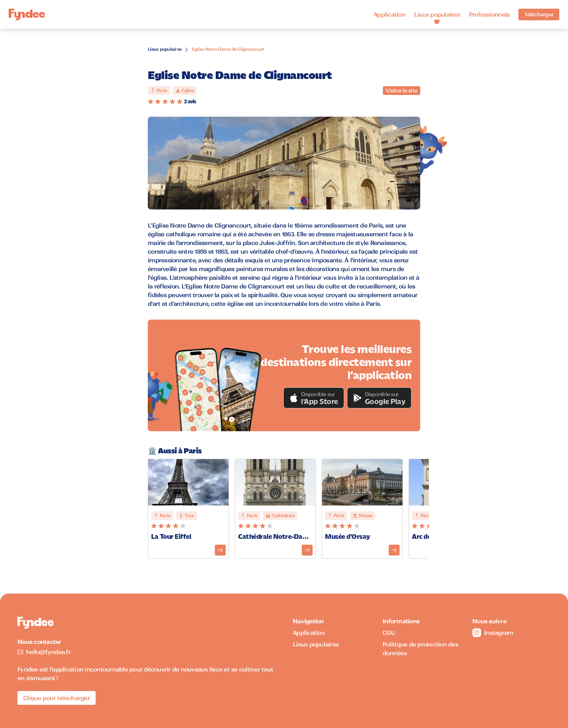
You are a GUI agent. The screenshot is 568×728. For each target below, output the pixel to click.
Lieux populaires (437, 14)
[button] (314, 398)
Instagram (493, 633)
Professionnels (489, 14)
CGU (389, 633)
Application (389, 14)
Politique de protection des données (420, 649)
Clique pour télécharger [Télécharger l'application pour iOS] (57, 698)
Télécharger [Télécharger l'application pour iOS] (539, 14)
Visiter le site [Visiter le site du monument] (402, 91)
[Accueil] (27, 15)
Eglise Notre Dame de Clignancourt (228, 49)
